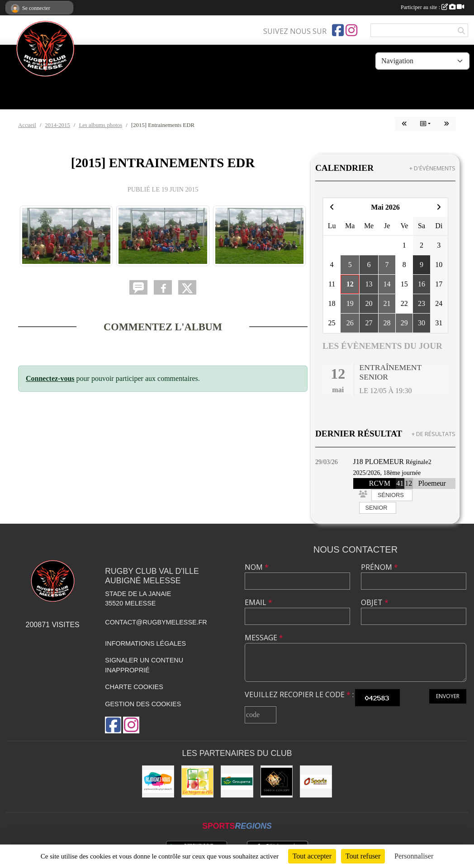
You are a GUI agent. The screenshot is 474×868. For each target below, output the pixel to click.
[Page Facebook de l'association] (338, 30)
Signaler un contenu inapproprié (144, 665)
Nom (257, 567)
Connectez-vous (50, 378)
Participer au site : (432, 7)
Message (264, 638)
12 (408, 483)
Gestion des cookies (143, 704)
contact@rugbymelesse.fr (156, 622)
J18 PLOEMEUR (379, 462)
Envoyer (448, 696)
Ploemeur (432, 483)
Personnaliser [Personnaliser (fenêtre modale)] (414, 856)
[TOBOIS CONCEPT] (277, 781)
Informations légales (145, 643)
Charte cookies (134, 687)
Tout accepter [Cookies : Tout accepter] (312, 856)
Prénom (379, 567)
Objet (375, 602)
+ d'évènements (432, 168)
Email (258, 602)
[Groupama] (237, 781)
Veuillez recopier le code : (299, 694)
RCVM (380, 483)
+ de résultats (434, 434)
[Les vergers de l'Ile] (197, 781)
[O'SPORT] (316, 781)
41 (400, 483)
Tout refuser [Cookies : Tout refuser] (363, 856)
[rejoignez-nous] (158, 781)
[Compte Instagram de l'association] (351, 30)
